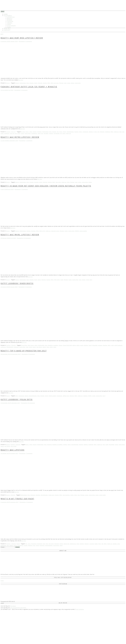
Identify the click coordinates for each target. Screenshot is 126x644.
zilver (51, 347)
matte (72, 495)
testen (72, 83)
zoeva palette (83, 231)
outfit (2, 133)
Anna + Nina (29, 132)
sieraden (46, 133)
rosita (69, 83)
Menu (3, 12)
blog (28, 83)
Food (9, 24)
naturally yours (55, 231)
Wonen (10, 20)
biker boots (31, 345)
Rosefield (111, 445)
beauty (17, 83)
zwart (64, 133)
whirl (91, 280)
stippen (51, 133)
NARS (90, 396)
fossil (90, 345)
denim (74, 345)
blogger (32, 83)
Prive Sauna (13, 606)
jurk (98, 132)
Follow (2, 581)
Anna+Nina (24, 345)
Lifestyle (11, 17)
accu (29, 544)
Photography (10, 347)
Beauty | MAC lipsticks (13, 450)
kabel (96, 544)
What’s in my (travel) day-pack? (17, 499)
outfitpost (7, 133)
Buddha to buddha (53, 345)
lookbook (107, 132)
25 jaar (23, 132)
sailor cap (40, 133)
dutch (36, 83)
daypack (57, 544)
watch (44, 347)
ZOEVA (77, 231)
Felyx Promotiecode (15, 608)
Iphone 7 (91, 132)
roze (80, 280)
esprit (82, 345)
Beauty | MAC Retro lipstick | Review (20, 137)
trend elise (78, 83)
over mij (12, 133)
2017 (17, 396)
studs (30, 347)
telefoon (30, 545)
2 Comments (29, 502)
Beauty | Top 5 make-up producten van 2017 (24, 351)
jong (96, 132)
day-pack (51, 544)
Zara (48, 347)
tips (34, 545)
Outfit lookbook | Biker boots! (17, 283)
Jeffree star (66, 396)
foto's (81, 132)
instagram (85, 132)
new (120, 132)
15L (26, 544)
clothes (65, 445)
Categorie (8, 16)
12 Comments (27, 238)
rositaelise (34, 133)
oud (123, 132)
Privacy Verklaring (80, 609)
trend (87, 280)
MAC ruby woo (55, 83)
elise (78, 544)
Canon (60, 345)
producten (3, 545)
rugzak (26, 545)
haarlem (105, 345)
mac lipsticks (66, 495)
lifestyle (40, 83)
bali (44, 544)
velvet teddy (102, 495)
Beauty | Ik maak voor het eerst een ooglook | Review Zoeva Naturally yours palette (46, 186)
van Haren (39, 347)
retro (68, 182)
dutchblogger (70, 132)
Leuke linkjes (23, 608)
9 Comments (28, 287)
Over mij (7, 29)
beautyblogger (33, 396)
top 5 (104, 396)
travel (37, 545)
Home (6, 14)
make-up (116, 132)
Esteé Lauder (52, 396)
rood (65, 83)
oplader (115, 544)
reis (8, 545)
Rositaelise (22, 41)
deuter (61, 544)
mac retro (58, 182)
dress (61, 132)
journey (92, 544)
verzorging (56, 545)
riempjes (16, 347)
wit (61, 133)
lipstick (45, 83)
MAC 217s (42, 231)
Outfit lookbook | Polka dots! (17, 399)
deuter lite (66, 544)
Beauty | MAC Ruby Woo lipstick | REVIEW (22, 38)
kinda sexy (51, 495)
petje (19, 133)
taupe (34, 347)
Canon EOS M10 (67, 345)
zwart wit (68, 133)
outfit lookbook (118, 345)
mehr (75, 495)
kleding (86, 445)
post (119, 544)
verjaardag (57, 133)
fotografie (95, 345)
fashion (76, 132)
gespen (100, 345)
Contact (7, 30)
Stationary (11, 26)
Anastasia (21, 396)
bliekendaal (23, 83)
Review (61, 83)
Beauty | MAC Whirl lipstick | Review (20, 235)
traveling (42, 545)
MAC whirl (57, 280)
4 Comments (29, 41)
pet (16, 133)
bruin (36, 280)
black (36, 345)
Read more (21, 80)
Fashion (10, 21)
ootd (112, 345)
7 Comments (29, 141)
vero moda (14, 446)
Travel (10, 23)
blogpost (49, 445)
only (104, 445)
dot (58, 132)
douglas (36, 182)
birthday (39, 132)
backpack (40, 544)
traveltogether (49, 545)
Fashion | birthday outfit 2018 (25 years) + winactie (29, 87)
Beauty (10, 18)
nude (62, 280)
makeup (85, 396)
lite (102, 544)
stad (27, 347)
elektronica (73, 544)
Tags (9, 27)
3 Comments (24, 90)
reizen (11, 545)
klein (100, 544)
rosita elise (28, 133)
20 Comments (31, 403)
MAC (49, 83)
